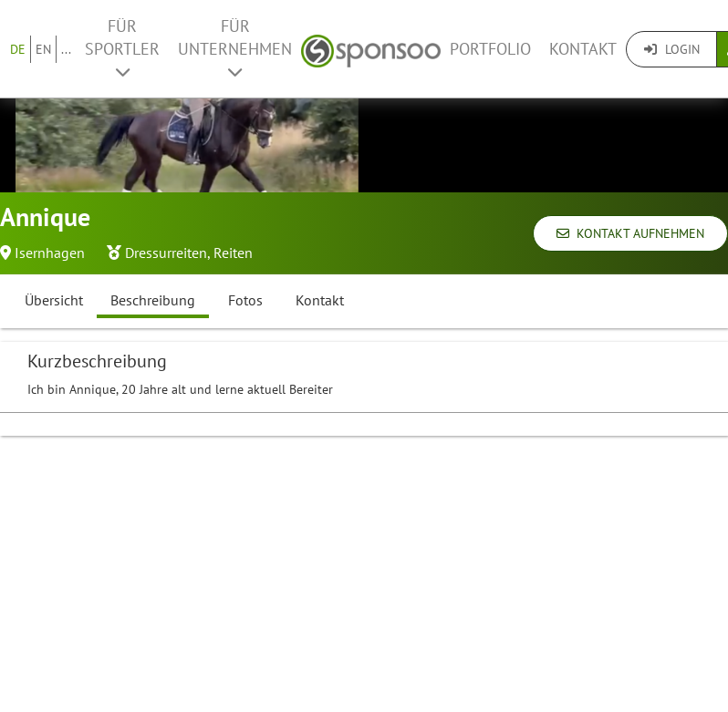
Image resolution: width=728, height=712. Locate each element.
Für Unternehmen (235, 48)
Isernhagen (50, 253)
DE (18, 49)
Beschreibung (153, 300)
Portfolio (490, 49)
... (66, 49)
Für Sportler (122, 48)
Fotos (245, 300)
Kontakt (583, 49)
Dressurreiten (166, 253)
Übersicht (54, 300)
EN (43, 49)
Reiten (233, 253)
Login (672, 49)
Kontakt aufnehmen (630, 233)
